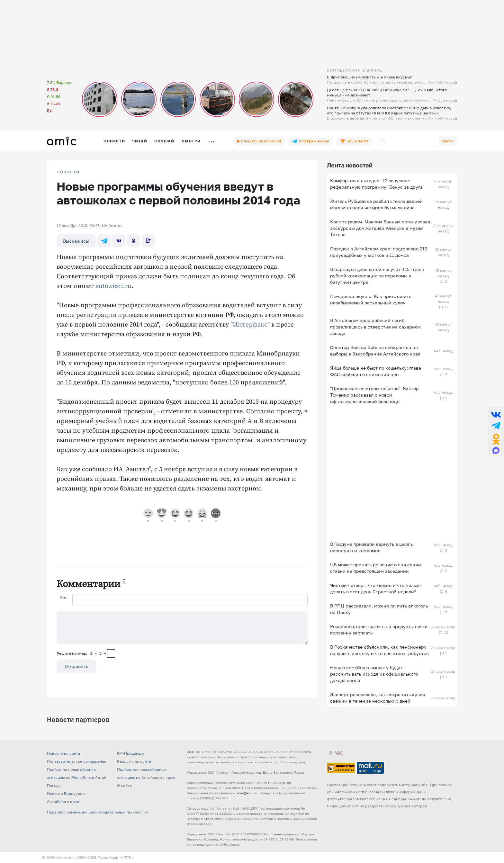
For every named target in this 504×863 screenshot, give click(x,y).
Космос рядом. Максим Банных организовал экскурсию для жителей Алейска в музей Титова (380, 228)
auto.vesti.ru (113, 286)
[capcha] (111, 653)
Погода (54, 785)
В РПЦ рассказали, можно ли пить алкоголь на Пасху (379, 609)
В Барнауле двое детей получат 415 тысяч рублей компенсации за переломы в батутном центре (377, 276)
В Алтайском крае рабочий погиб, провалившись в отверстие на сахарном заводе (375, 327)
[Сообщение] (182, 628)
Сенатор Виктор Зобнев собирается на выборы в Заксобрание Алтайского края (375, 351)
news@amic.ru (247, 793)
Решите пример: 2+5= (81, 653)
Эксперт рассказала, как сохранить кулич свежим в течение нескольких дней (378, 698)
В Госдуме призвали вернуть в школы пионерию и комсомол (372, 547)
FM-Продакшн (130, 753)
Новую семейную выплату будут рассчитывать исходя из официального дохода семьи (374, 674)
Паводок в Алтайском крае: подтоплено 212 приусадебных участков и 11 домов (379, 252)
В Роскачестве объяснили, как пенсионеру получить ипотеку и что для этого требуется (379, 650)
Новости (114, 141)
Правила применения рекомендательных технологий (97, 812)
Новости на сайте (64, 753)
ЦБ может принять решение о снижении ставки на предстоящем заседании (376, 568)
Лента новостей (350, 165)
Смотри (191, 141)
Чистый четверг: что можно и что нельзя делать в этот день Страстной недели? (375, 588)
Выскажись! (76, 241)
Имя (63, 597)
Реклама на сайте (134, 761)
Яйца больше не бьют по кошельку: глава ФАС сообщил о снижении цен (376, 371)
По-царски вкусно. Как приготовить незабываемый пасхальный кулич (371, 299)
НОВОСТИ (68, 172)
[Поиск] (409, 141)
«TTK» (128, 857)
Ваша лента (354, 141)
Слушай (164, 141)
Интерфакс (250, 325)
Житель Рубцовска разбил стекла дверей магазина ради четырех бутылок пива (376, 204)
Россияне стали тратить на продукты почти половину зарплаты (379, 629)
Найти (448, 141)
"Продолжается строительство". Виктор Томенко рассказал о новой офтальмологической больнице (374, 395)
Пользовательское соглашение (77, 761)
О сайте (124, 785)
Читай (139, 141)
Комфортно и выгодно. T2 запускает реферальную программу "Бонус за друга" (377, 184)
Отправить (76, 666)
